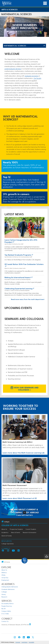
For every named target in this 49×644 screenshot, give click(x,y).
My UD (4, 609)
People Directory (7, 606)
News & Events (16, 532)
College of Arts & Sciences (15, 525)
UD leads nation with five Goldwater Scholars (24, 264)
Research (4, 597)
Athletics (4, 573)
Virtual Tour (5, 578)
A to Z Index (5, 614)
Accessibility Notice (7, 603)
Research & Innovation (30, 532)
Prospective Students (16, 529)
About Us (4, 529)
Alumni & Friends (7, 536)
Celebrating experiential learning (18, 288)
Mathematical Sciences (15, 46)
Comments (18, 642)
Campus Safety (6, 611)
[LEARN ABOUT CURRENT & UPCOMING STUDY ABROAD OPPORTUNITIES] (24, 509)
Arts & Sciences (10, 9)
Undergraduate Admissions (10, 587)
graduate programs (31, 76)
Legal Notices (24, 642)
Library (4, 594)
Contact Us (5, 621)
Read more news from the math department (28, 299)
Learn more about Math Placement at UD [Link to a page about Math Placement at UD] (20, 498)
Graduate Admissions (8, 589)
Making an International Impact (18, 277)
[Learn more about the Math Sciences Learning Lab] (24, 428)
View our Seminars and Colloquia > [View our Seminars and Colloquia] (25, 389)
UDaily (3, 575)
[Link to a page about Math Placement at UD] (24, 471)
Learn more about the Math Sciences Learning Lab (24, 453)
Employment (5, 580)
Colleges (4, 592)
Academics (5, 532)
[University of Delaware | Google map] (30, 625)
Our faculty (37, 78)
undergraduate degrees (13, 69)
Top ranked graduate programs (18, 255)
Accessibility (31, 642)
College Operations (8, 544)
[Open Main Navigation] (45, 3)
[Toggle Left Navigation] (44, 46)
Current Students (31, 529)
